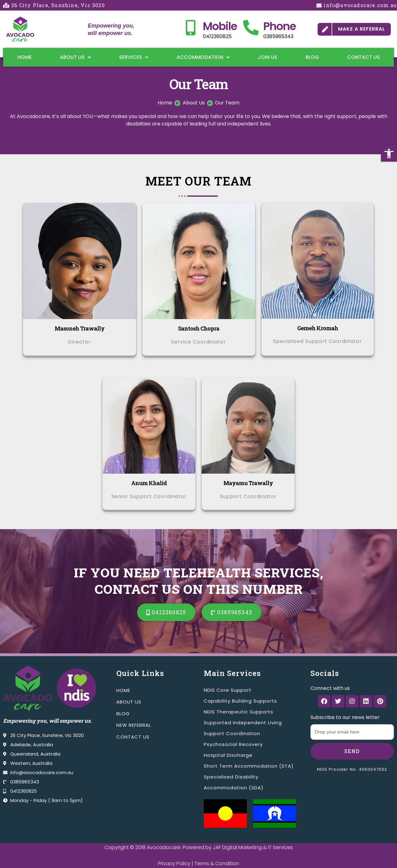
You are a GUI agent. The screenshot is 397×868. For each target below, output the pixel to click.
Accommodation (203, 57)
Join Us (268, 57)
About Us (75, 57)
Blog (312, 57)
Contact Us (364, 57)
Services (134, 57)
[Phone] (251, 28)
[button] (389, 154)
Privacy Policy (174, 864)
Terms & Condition (217, 864)
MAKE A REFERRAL (362, 29)
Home (25, 57)
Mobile (220, 26)
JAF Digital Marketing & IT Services (253, 847)
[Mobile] (190, 28)
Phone (280, 26)
